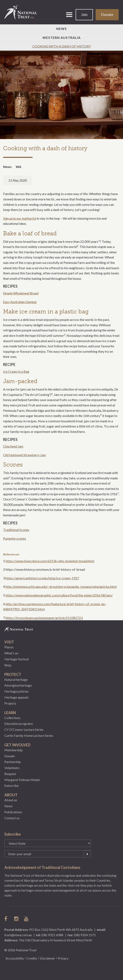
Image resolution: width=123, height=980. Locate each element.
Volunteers (12, 768)
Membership (13, 750)
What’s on (11, 653)
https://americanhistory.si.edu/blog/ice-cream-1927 (42, 578)
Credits (32, 958)
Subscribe (11, 785)
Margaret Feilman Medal (22, 780)
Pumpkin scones (15, 538)
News (61, 29)
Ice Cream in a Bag (16, 371)
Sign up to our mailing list (20, 218)
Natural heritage (16, 679)
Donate (107, 14)
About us (11, 800)
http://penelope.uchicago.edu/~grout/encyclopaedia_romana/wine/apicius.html (61, 586)
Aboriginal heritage (18, 685)
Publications (13, 812)
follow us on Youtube (27, 919)
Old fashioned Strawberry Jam (25, 455)
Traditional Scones (16, 530)
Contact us (12, 818)
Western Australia (61, 38)
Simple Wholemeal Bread (21, 293)
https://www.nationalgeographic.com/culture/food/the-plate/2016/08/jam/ (59, 595)
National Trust (22, 12)
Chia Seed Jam (13, 446)
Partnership (13, 762)
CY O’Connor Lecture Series (24, 729)
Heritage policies (16, 691)
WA (18, 167)
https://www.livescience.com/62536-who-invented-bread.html (50, 561)
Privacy (63, 958)
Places (9, 647)
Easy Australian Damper (20, 302)
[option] (61, 95)
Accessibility (15, 958)
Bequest (10, 774)
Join (84, 14)
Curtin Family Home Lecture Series (29, 735)
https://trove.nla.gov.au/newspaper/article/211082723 (44, 618)
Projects (10, 703)
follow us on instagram (17, 919)
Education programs (19, 723)
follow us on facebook (7, 919)
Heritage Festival (16, 659)
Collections (12, 718)
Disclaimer (47, 958)
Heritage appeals (16, 697)
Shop (8, 665)
